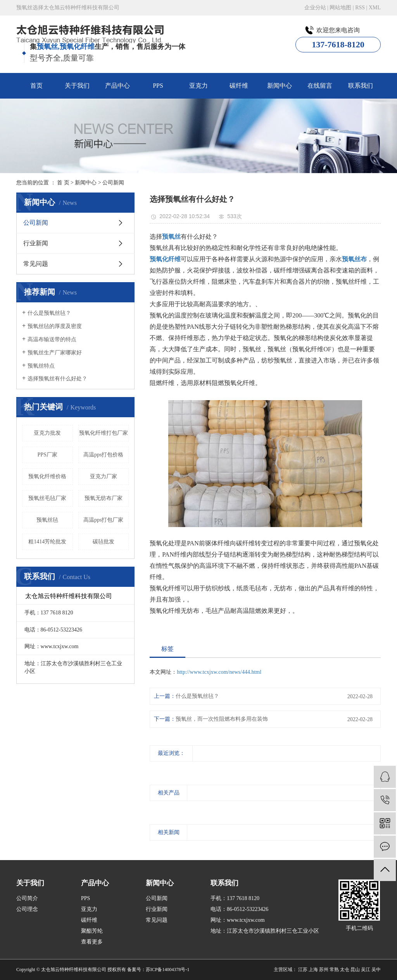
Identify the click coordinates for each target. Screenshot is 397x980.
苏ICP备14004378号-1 (168, 970)
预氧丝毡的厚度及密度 (55, 326)
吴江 (366, 970)
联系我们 (361, 86)
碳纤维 (239, 86)
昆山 (355, 970)
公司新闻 (113, 183)
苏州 (324, 970)
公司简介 (27, 898)
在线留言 (320, 86)
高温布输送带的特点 (52, 339)
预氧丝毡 (47, 520)
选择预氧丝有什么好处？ (57, 379)
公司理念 (27, 909)
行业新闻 (36, 243)
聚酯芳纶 (92, 931)
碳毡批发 (104, 542)
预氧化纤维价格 (47, 476)
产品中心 (117, 86)
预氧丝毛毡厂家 (47, 498)
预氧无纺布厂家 (104, 498)
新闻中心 (280, 86)
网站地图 (340, 8)
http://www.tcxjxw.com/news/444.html (219, 672)
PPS (158, 86)
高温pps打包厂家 (103, 520)
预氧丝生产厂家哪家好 (55, 353)
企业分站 (315, 8)
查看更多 (92, 942)
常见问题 (36, 264)
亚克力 (198, 86)
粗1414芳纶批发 (47, 542)
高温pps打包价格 (103, 455)
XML (375, 8)
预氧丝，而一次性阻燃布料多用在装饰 (222, 719)
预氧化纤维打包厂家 (104, 433)
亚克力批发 (47, 433)
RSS (360, 8)
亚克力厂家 (104, 476)
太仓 (345, 970)
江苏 (303, 970)
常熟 (334, 970)
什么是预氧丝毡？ (49, 313)
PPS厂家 (47, 455)
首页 (36, 86)
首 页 (63, 183)
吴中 (376, 970)
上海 (313, 970)
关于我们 (77, 86)
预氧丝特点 (41, 366)
